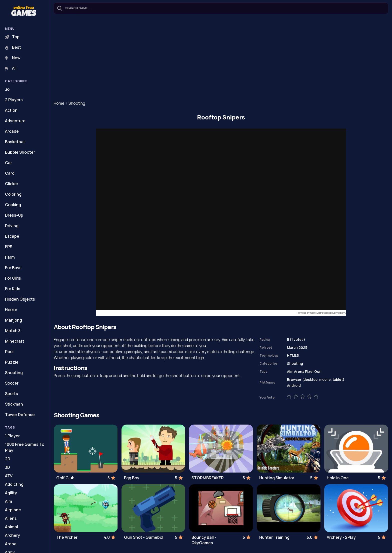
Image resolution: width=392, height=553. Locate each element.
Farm (10, 257)
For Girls (13, 278)
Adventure (15, 121)
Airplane (13, 510)
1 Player (12, 436)
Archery (12, 535)
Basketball (15, 142)
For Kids (13, 289)
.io (7, 89)
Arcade (12, 131)
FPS (9, 247)
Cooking (13, 205)
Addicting (14, 484)
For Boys (13, 268)
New (13, 58)
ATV (9, 476)
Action (11, 110)
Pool (9, 352)
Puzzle (12, 362)
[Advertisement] (221, 58)
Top (12, 37)
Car (8, 163)
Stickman (14, 404)
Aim (8, 501)
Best (13, 47)
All (11, 68)
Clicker (12, 184)
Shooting (14, 373)
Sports (11, 394)
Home (59, 103)
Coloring (13, 194)
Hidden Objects (20, 299)
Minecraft (15, 341)
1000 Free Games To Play (25, 447)
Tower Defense (20, 415)
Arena (11, 544)
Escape (12, 236)
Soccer (12, 383)
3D (7, 467)
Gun (318, 371)
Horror (11, 310)
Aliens (11, 518)
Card (10, 173)
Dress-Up (14, 215)
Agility (11, 493)
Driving (12, 226)
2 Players (14, 100)
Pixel (309, 371)
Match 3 (13, 331)
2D (8, 459)
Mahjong (13, 320)
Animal (11, 527)
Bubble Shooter (20, 152)
